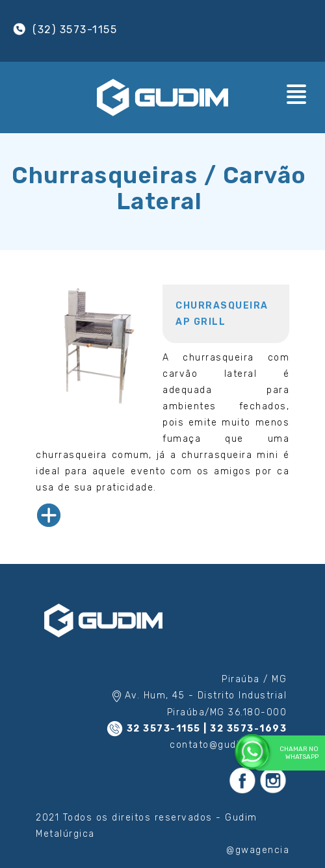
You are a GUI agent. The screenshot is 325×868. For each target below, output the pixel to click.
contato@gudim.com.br (228, 745)
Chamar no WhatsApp (287, 753)
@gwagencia (258, 850)
